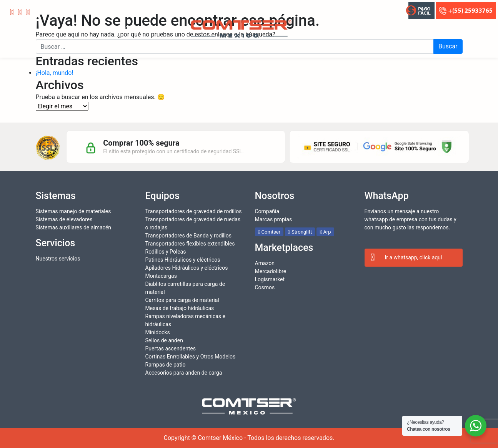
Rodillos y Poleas (166, 252)
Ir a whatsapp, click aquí (406, 258)
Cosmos (265, 287)
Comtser (269, 232)
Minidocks (158, 332)
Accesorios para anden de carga (184, 373)
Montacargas (161, 276)
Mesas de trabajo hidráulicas (180, 308)
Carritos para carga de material (182, 300)
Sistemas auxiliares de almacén (74, 227)
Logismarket (270, 279)
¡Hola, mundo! (55, 73)
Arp (325, 232)
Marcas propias (274, 219)
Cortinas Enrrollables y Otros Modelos (191, 357)
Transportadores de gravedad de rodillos (194, 211)
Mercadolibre (271, 271)
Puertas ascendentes (171, 348)
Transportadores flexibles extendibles (190, 244)
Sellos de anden (164, 340)
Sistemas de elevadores (64, 219)
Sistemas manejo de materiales (73, 211)
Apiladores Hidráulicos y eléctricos (187, 268)
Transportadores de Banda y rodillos (188, 236)
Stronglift (300, 232)
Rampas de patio (166, 365)
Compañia (267, 211)
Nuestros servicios (58, 259)
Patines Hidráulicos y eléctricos (183, 260)
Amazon (265, 263)
